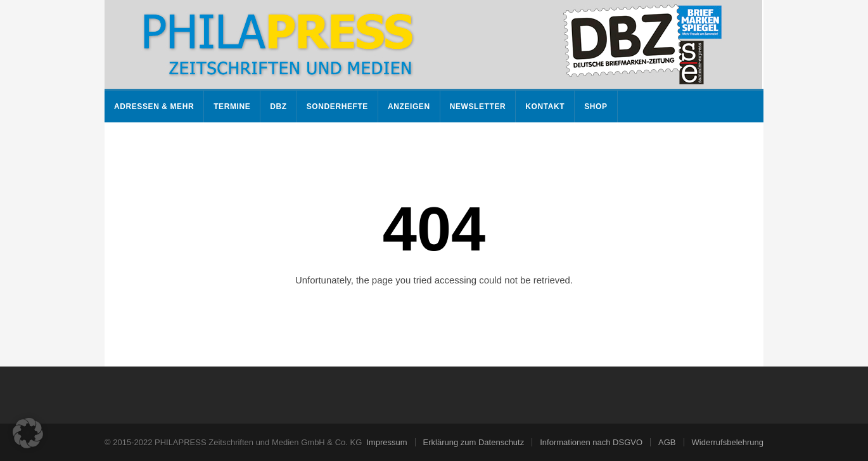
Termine (232, 107)
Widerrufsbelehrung (728, 442)
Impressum (386, 442)
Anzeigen (409, 107)
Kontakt (545, 107)
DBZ (278, 107)
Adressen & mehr (154, 107)
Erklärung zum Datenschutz (474, 442)
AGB (667, 442)
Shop (596, 107)
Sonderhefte (337, 107)
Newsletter (478, 107)
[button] (28, 433)
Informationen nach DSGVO (591, 442)
